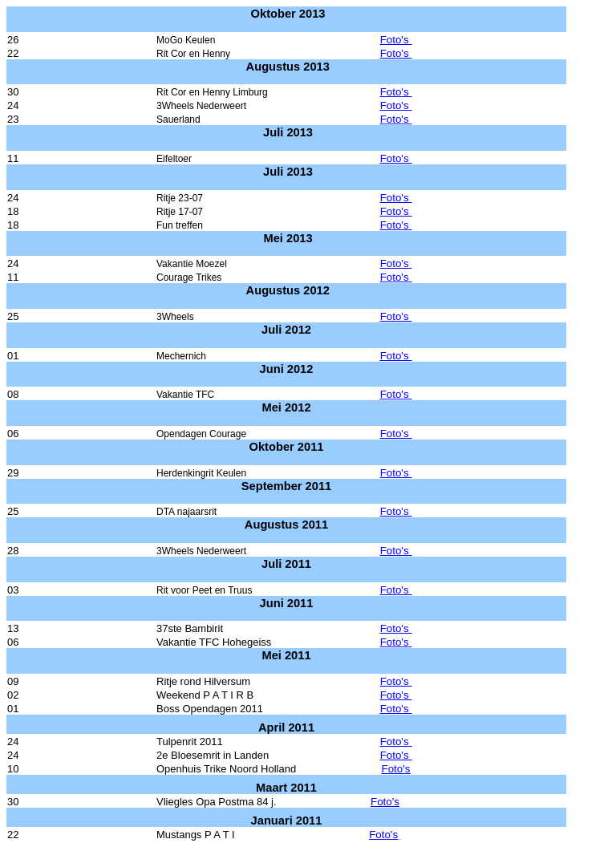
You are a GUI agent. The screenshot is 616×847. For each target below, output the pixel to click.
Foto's (396, 40)
